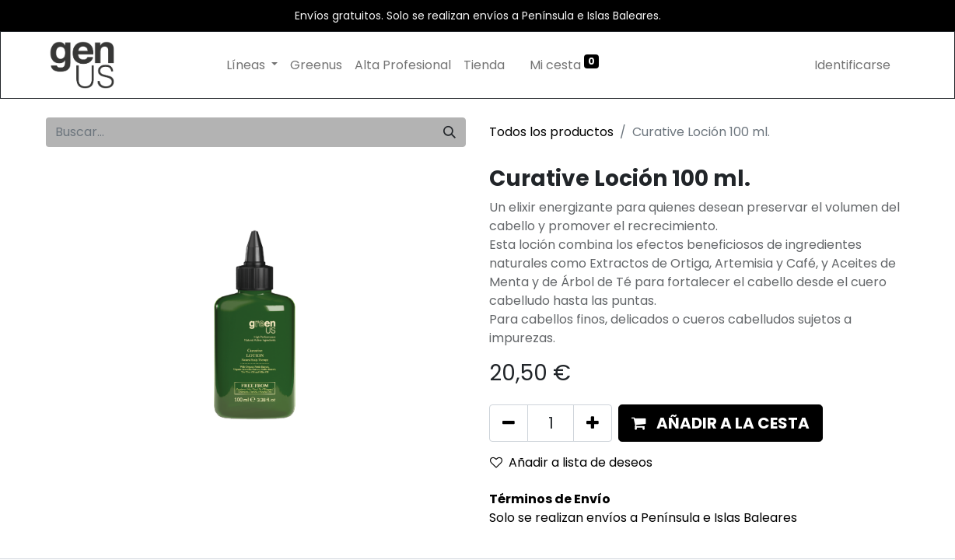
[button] (721, 423)
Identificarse (852, 65)
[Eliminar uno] (509, 423)
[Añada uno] (593, 423)
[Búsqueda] (450, 132)
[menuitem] (316, 65)
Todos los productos (551, 132)
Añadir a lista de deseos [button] (571, 462)
